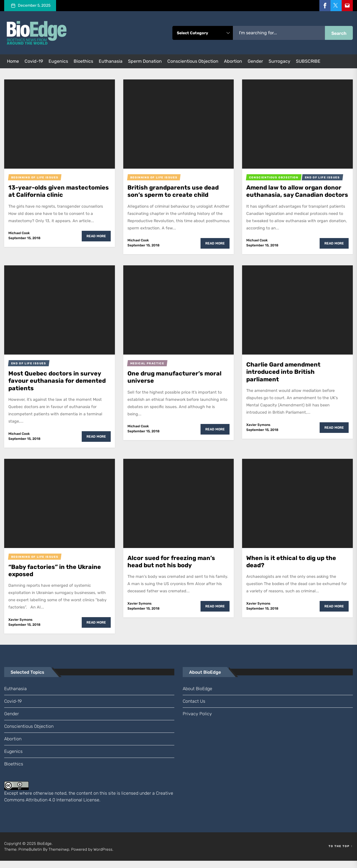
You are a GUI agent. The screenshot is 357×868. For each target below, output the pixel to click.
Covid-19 (34, 61)
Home (13, 61)
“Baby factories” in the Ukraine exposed (56, 578)
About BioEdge (197, 696)
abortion (233, 61)
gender (255, 61)
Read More (96, 236)
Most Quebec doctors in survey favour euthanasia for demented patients (58, 388)
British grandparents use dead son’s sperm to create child (174, 191)
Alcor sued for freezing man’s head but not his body (172, 569)
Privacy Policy (197, 721)
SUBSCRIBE (308, 61)
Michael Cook (19, 233)
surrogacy (279, 61)
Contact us (194, 708)
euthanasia (111, 61)
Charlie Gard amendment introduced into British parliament (284, 379)
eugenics (58, 61)
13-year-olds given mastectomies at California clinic (58, 191)
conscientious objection (193, 61)
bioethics (83, 61)
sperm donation (145, 61)
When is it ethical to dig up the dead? (292, 569)
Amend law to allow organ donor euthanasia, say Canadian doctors (295, 195)
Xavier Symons (258, 432)
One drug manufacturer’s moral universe (175, 384)
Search (339, 33)
